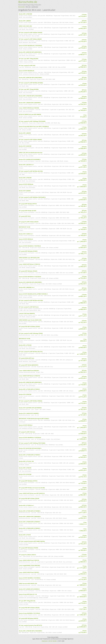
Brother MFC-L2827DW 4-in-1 (26, 165)
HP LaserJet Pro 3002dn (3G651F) (27, 555)
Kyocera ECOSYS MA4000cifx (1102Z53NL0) (30, 438)
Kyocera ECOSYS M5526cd (26, 425)
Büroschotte (21, 7)
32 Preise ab (83, 41)
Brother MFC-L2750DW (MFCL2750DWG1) (30, 522)
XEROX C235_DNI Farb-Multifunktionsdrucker (31, 153)
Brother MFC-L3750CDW (25, 178)
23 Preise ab (83, 154)
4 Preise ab (83, 179)
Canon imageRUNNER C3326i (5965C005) (29, 566)
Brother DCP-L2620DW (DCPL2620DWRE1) (30, 159)
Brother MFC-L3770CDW (25, 345)
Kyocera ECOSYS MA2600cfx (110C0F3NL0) (30, 246)
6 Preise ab (83, 84)
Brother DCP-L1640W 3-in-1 (26, 234)
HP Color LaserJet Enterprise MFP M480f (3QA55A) (32, 541)
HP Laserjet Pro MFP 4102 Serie (27, 432)
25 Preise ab (83, 148)
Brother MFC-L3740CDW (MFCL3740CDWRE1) (31, 631)
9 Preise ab (83, 315)
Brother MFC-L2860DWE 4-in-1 (27, 287)
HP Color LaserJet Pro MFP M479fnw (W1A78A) (31, 300)
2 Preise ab (83, 110)
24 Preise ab (83, 377)
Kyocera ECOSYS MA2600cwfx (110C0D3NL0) (30, 46)
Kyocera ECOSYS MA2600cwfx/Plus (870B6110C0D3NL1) (33, 294)
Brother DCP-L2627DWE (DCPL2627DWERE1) (30, 408)
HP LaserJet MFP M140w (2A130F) (28, 211)
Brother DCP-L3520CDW (25, 146)
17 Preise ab (82, 438)
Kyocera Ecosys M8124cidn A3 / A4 (28, 594)
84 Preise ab (83, 360)
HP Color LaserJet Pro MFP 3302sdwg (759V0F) (31, 333)
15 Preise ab (83, 104)
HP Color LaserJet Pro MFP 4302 (27, 66)
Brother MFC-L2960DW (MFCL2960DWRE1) (30, 103)
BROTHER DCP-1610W (25, 339)
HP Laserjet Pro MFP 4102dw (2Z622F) (29, 222)
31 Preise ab (83, 217)
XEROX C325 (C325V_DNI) (25, 26)
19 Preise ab (83, 277)
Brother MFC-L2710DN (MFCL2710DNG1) (29, 389)
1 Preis (83, 116)
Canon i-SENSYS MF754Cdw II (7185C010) (29, 376)
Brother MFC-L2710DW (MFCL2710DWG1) (30, 455)
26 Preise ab (83, 266)
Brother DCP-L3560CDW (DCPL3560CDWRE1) (30, 282)
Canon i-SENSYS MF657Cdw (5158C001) (29, 572)
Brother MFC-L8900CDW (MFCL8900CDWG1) (30, 382)
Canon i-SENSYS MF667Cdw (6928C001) (29, 371)
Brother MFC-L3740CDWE (25, 14)
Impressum (45, 641)
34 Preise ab (83, 22)
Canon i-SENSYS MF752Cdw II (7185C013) (29, 264)
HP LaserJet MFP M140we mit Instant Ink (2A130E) (32, 488)
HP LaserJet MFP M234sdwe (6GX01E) (29, 618)
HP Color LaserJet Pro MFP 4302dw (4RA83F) (30, 39)
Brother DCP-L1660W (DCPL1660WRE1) (29, 413)
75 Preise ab (83, 433)
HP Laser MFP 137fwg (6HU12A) (27, 601)
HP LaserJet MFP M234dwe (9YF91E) (28, 481)
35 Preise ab (83, 72)
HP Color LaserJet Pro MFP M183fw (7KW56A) (31, 401)
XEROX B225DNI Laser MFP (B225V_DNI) (29, 258)
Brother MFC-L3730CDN (25, 468)
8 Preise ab (83, 334)
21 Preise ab (83, 223)
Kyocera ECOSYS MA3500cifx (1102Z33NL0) (30, 277)
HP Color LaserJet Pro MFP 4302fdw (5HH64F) (31, 33)
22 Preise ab (83, 47)
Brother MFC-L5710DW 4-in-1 (26, 505)
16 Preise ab (83, 54)
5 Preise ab (83, 166)
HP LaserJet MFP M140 (25, 216)
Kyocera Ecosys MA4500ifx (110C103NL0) (29, 613)
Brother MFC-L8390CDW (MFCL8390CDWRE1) (31, 78)
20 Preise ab (83, 192)
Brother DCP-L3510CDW (25, 474)
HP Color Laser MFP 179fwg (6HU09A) (29, 59)
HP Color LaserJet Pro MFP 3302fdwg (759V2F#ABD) (32, 121)
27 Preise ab (83, 16)
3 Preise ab (83, 173)
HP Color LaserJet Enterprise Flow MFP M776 (30, 625)
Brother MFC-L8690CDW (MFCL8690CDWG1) (30, 52)
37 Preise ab (83, 60)
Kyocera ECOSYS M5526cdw (26, 184)
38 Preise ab (83, 91)
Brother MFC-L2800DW (25, 21)
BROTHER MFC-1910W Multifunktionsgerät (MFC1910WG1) (34, 419)
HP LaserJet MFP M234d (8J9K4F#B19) (29, 365)
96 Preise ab (83, 66)
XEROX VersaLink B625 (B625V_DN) (28, 584)
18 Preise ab (83, 414)
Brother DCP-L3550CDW (25, 394)
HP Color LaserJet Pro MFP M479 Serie (29, 307)
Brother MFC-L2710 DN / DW (26, 461)
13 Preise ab (83, 296)
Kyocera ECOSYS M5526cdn (26, 239)
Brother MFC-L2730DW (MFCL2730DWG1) (30, 528)
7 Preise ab (82, 427)
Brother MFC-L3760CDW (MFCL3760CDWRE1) (31, 96)
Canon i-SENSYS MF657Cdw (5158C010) (29, 560)
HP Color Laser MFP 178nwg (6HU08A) (29, 89)
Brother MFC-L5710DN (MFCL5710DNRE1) (30, 511)
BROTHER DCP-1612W (25, 227)
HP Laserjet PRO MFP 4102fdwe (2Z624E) (29, 327)
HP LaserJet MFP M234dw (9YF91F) (28, 204)
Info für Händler (53, 641)
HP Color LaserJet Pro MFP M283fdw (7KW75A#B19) (32, 197)
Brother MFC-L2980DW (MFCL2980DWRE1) (30, 517)
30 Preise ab (83, 141)
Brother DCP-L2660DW (25, 191)
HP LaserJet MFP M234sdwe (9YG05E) (29, 548)
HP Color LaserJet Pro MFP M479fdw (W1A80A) (31, 83)
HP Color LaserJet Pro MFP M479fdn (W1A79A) (31, 171)
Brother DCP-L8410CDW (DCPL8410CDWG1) (30, 448)
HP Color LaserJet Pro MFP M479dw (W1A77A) (31, 352)
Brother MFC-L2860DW (25, 133)
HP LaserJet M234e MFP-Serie (27, 358)
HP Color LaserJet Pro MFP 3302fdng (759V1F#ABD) (32, 443)
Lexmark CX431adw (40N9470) (27, 314)
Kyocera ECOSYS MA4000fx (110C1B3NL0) (30, 578)
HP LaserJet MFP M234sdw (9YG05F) (28, 251)
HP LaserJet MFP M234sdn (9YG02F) (28, 271)
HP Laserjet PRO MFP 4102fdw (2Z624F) (29, 499)
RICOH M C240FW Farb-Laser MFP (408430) (30, 114)
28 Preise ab (83, 78)
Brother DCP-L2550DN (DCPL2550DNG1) (29, 589)
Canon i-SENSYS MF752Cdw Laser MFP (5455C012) (32, 493)
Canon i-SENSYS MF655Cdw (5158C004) (29, 108)
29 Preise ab (83, 97)
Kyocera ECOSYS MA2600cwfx (27, 71)
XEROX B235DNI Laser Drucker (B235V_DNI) (30, 320)
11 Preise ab (83, 28)
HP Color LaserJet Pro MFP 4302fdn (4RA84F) (30, 140)
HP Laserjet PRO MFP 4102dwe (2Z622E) (29, 608)
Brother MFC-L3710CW (25, 535)
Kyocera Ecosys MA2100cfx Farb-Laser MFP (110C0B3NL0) (34, 127)
